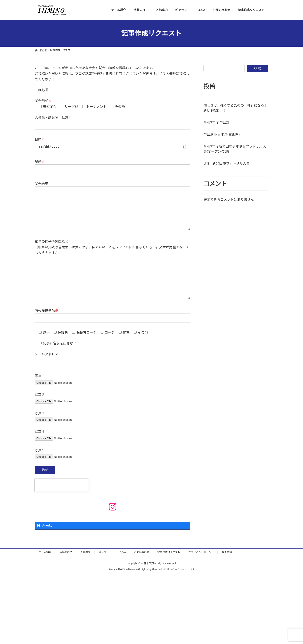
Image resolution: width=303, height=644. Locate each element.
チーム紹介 (45, 570)
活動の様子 (66, 570)
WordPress (129, 587)
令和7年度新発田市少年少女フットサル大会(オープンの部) (235, 149)
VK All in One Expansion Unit (179, 587)
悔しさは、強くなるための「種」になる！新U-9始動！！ (235, 108)
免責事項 (227, 570)
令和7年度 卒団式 (217, 122)
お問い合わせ (142, 570)
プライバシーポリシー (201, 570)
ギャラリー (105, 570)
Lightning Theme (150, 587)
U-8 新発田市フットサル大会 (227, 163)
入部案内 (85, 570)
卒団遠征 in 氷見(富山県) (222, 134)
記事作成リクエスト (169, 570)
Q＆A (123, 570)
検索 (258, 68)
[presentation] (62, 503)
